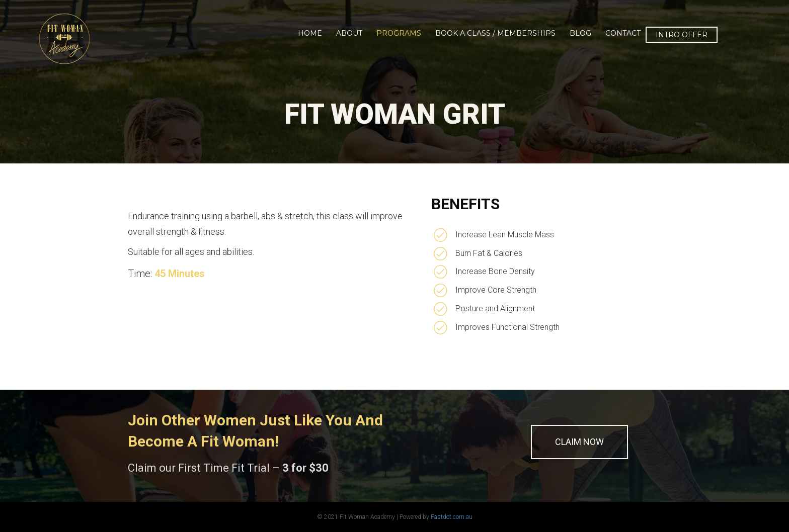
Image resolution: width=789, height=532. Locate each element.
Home (310, 33)
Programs (399, 33)
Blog (580, 33)
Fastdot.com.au (452, 517)
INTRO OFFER (682, 35)
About (349, 33)
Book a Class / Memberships (495, 33)
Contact (623, 33)
